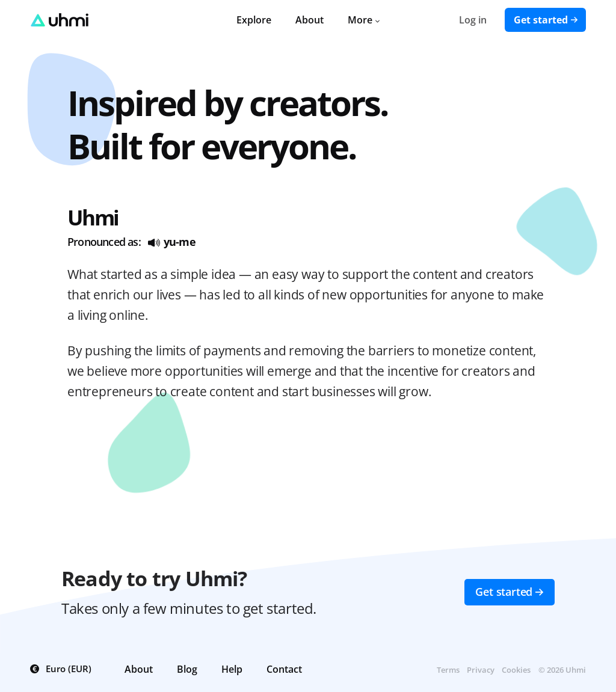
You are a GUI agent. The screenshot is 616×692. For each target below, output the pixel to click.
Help (232, 669)
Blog (187, 669)
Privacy (481, 670)
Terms (448, 670)
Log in (473, 20)
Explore (254, 20)
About (310, 20)
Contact (284, 669)
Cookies (516, 670)
